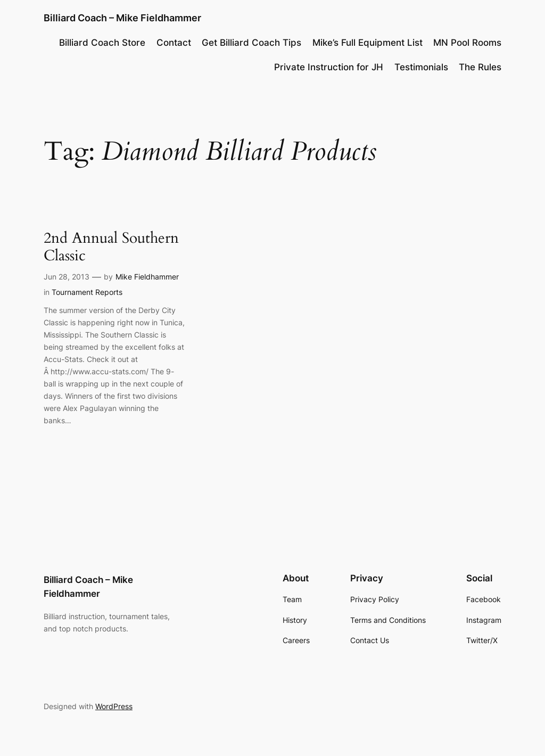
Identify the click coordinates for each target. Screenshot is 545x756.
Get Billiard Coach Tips (251, 43)
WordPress (114, 706)
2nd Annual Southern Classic (111, 247)
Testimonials (421, 67)
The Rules (480, 67)
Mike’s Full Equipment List (368, 43)
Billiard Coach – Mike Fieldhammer (122, 18)
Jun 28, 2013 (67, 277)
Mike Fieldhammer (147, 277)
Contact (174, 43)
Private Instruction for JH (329, 67)
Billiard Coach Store (102, 43)
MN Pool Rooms (467, 43)
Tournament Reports (87, 292)
